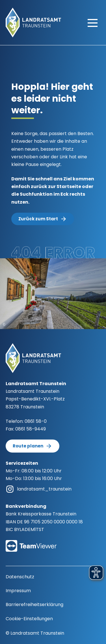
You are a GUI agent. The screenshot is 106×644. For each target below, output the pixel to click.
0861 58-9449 (31, 429)
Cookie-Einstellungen (29, 619)
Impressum (18, 591)
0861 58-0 (36, 421)
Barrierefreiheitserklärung (34, 604)
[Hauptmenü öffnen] (93, 23)
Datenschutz (20, 577)
